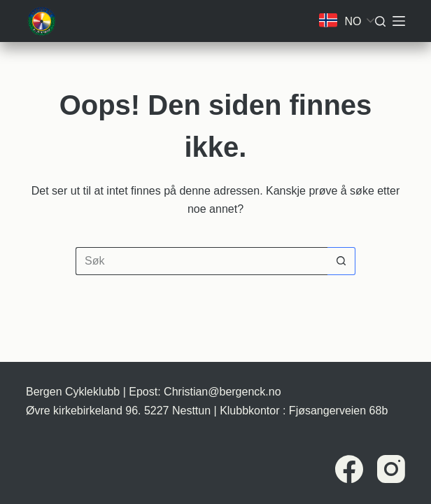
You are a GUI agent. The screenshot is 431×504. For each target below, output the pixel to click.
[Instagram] (391, 469)
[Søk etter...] (202, 261)
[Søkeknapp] (341, 261)
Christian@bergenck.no (222, 392)
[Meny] (399, 21)
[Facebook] (349, 469)
